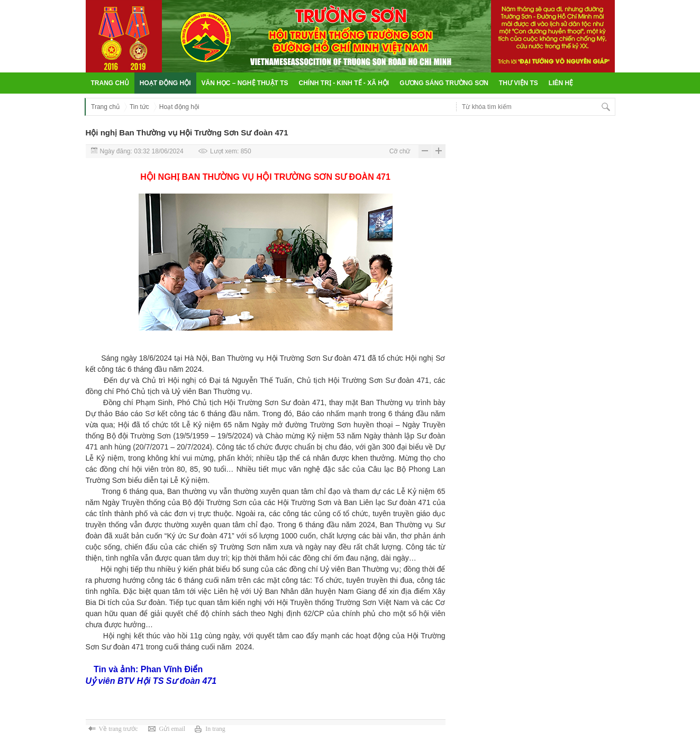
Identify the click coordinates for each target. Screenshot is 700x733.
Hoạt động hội (165, 83)
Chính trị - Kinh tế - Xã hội (344, 83)
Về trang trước (119, 729)
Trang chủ (110, 83)
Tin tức (139, 107)
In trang (215, 729)
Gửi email (172, 729)
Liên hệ (561, 83)
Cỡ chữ (400, 151)
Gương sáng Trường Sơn (444, 83)
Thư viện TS (519, 83)
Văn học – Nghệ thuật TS (245, 83)
